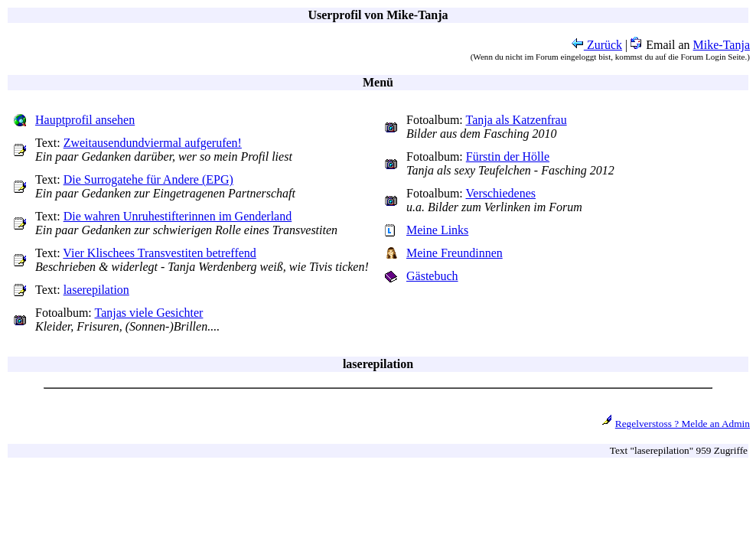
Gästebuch (432, 276)
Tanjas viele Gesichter (149, 313)
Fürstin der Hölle (508, 156)
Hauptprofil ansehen (85, 120)
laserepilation (96, 290)
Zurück (597, 45)
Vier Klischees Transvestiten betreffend (159, 253)
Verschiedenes (501, 193)
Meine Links (437, 230)
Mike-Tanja (722, 45)
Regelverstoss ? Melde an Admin (683, 424)
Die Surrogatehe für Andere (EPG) (148, 179)
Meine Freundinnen (455, 253)
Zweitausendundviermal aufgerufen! (153, 143)
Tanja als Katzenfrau (516, 120)
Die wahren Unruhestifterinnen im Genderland (178, 216)
